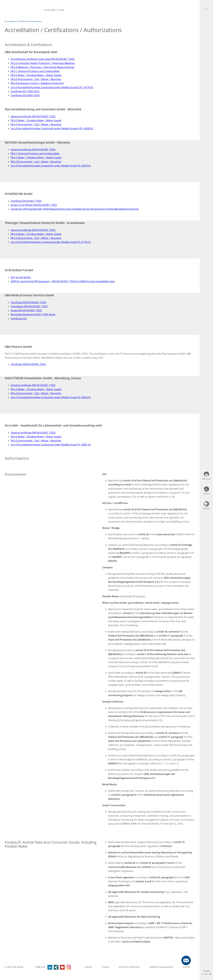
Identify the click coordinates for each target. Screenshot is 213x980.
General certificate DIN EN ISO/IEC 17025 (33, 116)
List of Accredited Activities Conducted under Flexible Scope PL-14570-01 (51, 166)
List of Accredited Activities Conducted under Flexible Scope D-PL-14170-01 (52, 87)
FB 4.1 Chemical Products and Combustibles (35, 71)
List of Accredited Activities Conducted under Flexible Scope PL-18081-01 (51, 445)
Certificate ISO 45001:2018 (25, 95)
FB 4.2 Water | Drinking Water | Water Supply (36, 75)
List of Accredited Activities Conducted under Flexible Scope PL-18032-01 (51, 397)
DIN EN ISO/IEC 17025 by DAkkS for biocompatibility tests (83, 281)
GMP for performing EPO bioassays (30, 281)
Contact (89, 967)
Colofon (186, 967)
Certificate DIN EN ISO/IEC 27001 (28, 364)
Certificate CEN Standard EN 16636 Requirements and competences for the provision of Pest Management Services (75, 209)
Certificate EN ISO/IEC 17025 (26, 201)
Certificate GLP (19, 319)
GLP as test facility (21, 277)
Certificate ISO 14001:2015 (25, 91)
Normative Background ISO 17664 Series (33, 314)
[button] (206, 9)
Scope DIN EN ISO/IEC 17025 (26, 310)
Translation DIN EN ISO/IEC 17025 (29, 306)
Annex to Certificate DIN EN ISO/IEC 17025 (34, 205)
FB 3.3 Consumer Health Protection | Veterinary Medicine (43, 63)
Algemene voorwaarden (161, 967)
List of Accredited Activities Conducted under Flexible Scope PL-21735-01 (51, 242)
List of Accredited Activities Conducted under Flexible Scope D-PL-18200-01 (52, 128)
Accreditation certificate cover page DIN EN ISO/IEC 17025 (43, 59)
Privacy (106, 967)
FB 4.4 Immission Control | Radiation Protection (37, 83)
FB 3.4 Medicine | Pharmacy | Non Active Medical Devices (43, 67)
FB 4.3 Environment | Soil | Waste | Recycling (36, 79)
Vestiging (206, 971)
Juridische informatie (130, 967)
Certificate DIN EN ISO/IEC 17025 (28, 302)
